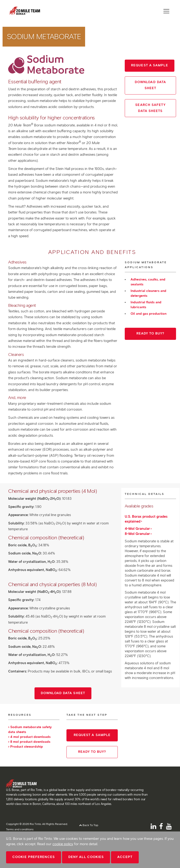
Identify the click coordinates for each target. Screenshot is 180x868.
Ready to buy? (150, 333)
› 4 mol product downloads (29, 737)
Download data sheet (63, 693)
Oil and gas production (149, 314)
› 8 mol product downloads (29, 742)
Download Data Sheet (150, 85)
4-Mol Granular (137, 529)
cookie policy (63, 844)
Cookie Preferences (34, 857)
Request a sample (150, 65)
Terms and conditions (20, 829)
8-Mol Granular (137, 534)
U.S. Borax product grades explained (146, 519)
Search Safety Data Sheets (150, 108)
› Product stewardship (26, 747)
